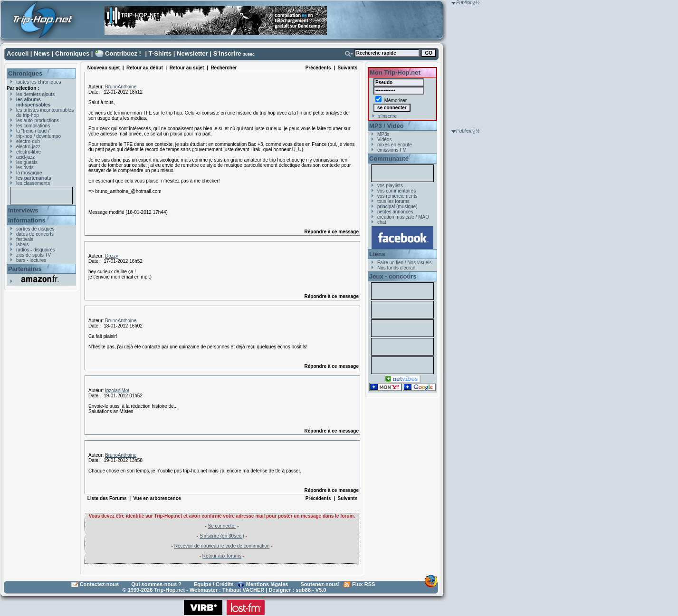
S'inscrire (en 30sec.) (222, 536)
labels (22, 245)
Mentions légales (267, 584)
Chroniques (72, 53)
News (42, 53)
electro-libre (29, 152)
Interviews (23, 210)
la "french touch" (33, 131)
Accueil (18, 53)
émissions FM (392, 150)
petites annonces (395, 212)
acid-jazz (25, 157)
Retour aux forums (222, 556)
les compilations (33, 126)
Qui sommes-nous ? (156, 584)
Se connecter (222, 526)
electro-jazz (28, 147)
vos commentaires (396, 191)
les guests (27, 162)
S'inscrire (227, 53)
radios (23, 250)
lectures (38, 260)
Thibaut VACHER (243, 590)
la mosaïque (29, 173)
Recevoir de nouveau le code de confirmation (222, 546)
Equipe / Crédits (214, 584)
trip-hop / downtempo (38, 136)
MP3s (383, 134)
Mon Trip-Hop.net (395, 72)
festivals (25, 239)
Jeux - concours (393, 276)
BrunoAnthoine (121, 87)
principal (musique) (397, 207)
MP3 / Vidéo (387, 126)
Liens (377, 254)
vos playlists (390, 186)
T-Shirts (160, 53)
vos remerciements (397, 196)
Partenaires (25, 269)
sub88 (303, 590)
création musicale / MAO (403, 217)
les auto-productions (38, 120)
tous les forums (393, 201)
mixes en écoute (395, 145)
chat (382, 222)
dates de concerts (35, 234)
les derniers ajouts (35, 94)
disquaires (44, 250)
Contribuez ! (123, 53)
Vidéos (384, 140)
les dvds (25, 168)
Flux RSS (363, 584)
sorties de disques (35, 229)
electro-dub (28, 141)
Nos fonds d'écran (396, 268)
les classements (33, 183)
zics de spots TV (33, 255)
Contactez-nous (100, 584)
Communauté (389, 159)
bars (21, 260)
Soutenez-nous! (320, 584)
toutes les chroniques (39, 82)
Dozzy (112, 256)
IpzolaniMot (117, 390)
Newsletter (192, 53)
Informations (27, 220)
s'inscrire (387, 116)
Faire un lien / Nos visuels (405, 263)
